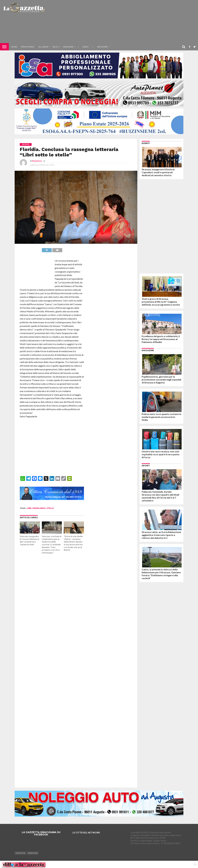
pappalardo (39, 508)
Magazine (68, 47)
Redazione (37, 161)
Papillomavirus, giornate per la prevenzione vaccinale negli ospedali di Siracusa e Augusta (161, 380)
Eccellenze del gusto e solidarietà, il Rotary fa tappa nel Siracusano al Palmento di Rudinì (161, 339)
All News (43, 47)
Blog (56, 47)
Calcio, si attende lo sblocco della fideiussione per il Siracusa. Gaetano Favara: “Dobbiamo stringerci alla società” (161, 574)
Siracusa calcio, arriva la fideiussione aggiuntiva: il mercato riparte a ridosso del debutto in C (161, 535)
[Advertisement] (122, 23)
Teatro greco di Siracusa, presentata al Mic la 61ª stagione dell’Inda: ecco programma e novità (161, 302)
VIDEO (85, 47)
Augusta (20, 853)
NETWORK (102, 47)
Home (14, 47)
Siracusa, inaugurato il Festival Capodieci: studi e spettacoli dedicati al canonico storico (158, 172)
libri (29, 508)
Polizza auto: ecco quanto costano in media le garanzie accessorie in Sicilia (161, 417)
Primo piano (28, 47)
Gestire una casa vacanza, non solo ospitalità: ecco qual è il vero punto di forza (161, 454)
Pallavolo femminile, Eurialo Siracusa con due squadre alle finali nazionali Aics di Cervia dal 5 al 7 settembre (160, 496)
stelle (50, 508)
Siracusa (33, 853)
